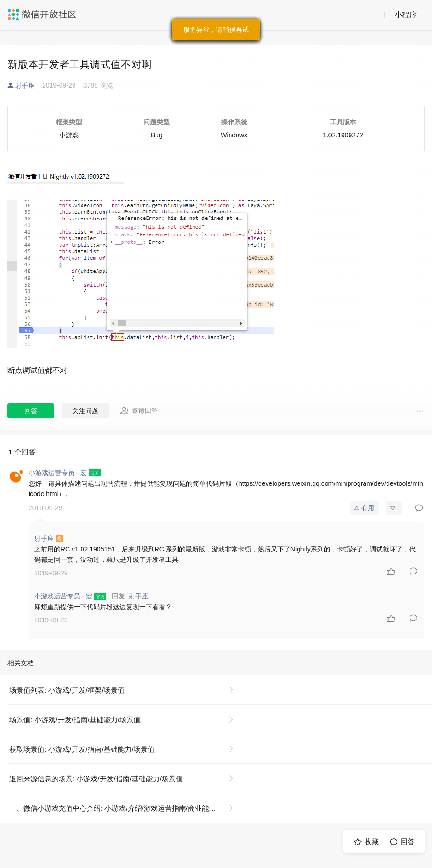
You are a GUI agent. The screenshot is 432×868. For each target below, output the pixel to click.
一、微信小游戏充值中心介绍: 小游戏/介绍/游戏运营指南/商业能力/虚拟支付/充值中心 (125, 808)
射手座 (25, 85)
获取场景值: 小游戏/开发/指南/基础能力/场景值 (82, 749)
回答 (31, 411)
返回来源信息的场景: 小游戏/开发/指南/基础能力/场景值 (96, 779)
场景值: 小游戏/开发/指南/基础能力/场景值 (75, 720)
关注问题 (85, 411)
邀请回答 (139, 410)
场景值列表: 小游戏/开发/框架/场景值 (67, 690)
